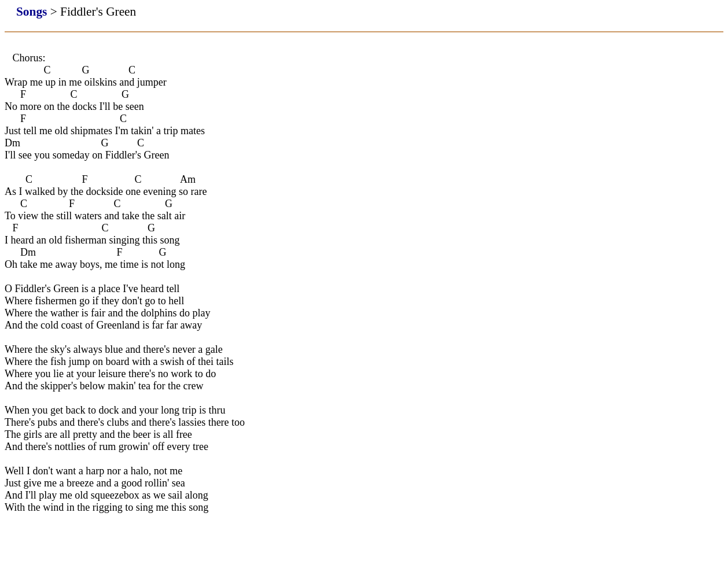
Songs (32, 12)
